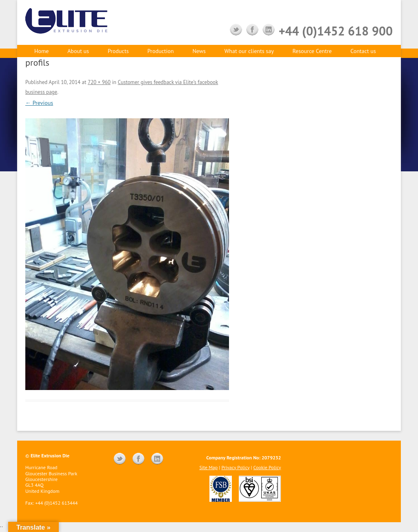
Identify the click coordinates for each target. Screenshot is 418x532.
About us (78, 51)
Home (41, 51)
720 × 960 (99, 82)
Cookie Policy (267, 467)
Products (118, 51)
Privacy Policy (235, 467)
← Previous (39, 103)
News (199, 51)
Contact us (363, 51)
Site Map (208, 467)
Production (161, 51)
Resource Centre (312, 51)
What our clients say (249, 51)
